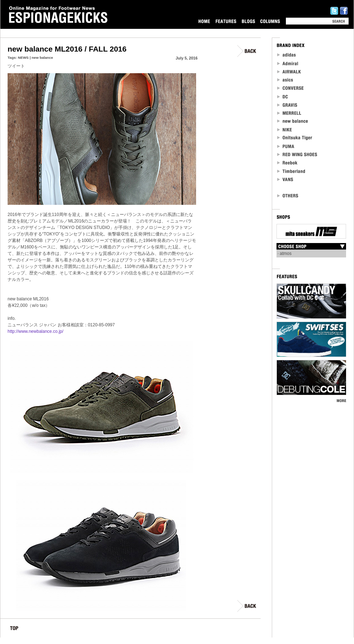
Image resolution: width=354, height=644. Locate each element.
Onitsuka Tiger (295, 138)
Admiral (288, 63)
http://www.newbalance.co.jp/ (36, 331)
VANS (286, 179)
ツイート (16, 66)
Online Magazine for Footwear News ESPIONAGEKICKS (58, 15)
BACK (247, 51)
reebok (288, 163)
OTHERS (288, 196)
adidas (287, 55)
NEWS (23, 58)
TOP (14, 629)
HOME (204, 21)
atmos (286, 253)
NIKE (285, 130)
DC (283, 96)
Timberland (291, 171)
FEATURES (226, 21)
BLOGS (248, 21)
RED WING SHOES (297, 155)
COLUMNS (270, 21)
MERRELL (289, 113)
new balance (42, 58)
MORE (341, 400)
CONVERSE (291, 88)
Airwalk (289, 72)
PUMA (286, 146)
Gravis (287, 105)
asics (285, 80)
